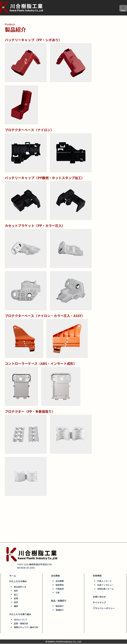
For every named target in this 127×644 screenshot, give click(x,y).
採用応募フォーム (105, 590)
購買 (16, 607)
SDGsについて (21, 620)
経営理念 (60, 586)
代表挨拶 (60, 590)
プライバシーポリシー (104, 609)
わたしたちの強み (18, 582)
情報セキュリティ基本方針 (26, 628)
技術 (16, 603)
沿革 (58, 593)
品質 (16, 599)
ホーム (13, 577)
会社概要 (60, 582)
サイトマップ (99, 603)
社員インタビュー (105, 586)
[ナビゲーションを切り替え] (123, 8)
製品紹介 (60, 607)
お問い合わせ (99, 598)
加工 (16, 595)
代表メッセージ (104, 582)
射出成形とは (20, 588)
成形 (16, 592)
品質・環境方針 (21, 624)
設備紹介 (60, 611)
